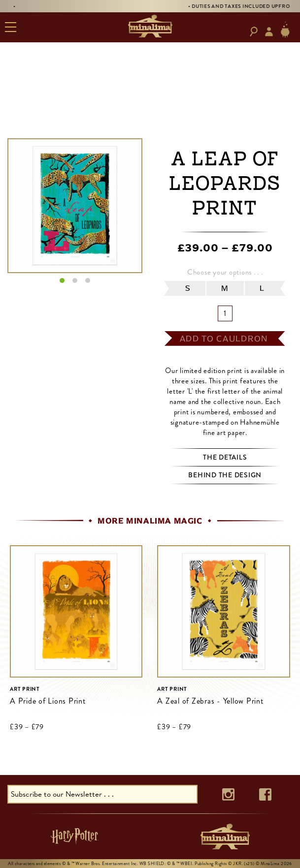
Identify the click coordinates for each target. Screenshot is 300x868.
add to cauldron (224, 339)
